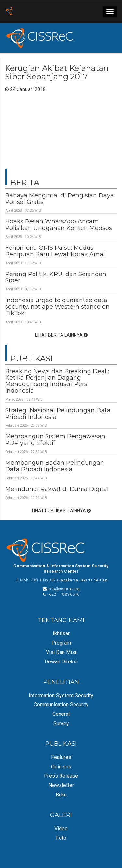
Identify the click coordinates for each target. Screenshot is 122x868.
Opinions (61, 767)
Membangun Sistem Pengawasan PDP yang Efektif (55, 440)
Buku (61, 795)
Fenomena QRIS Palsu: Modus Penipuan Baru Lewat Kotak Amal (55, 251)
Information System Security (61, 695)
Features (61, 757)
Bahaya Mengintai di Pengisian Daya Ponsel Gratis (60, 199)
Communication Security (61, 705)
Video (61, 828)
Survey (61, 723)
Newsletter (61, 785)
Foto (61, 838)
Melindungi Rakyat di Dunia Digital (57, 489)
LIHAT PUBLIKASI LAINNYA (61, 511)
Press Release (61, 776)
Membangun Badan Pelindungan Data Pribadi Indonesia (55, 466)
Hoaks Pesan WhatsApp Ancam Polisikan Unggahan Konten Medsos (59, 225)
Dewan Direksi (61, 662)
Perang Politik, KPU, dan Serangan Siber (56, 277)
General (61, 714)
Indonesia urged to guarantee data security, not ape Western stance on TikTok (57, 307)
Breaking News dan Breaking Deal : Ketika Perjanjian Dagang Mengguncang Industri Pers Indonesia (57, 381)
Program (61, 643)
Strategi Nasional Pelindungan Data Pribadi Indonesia (58, 414)
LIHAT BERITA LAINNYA (61, 335)
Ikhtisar (61, 633)
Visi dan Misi (61, 652)
